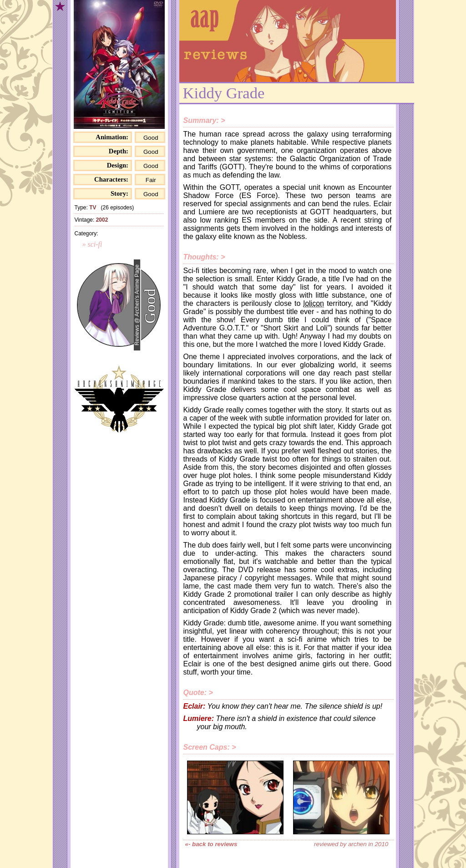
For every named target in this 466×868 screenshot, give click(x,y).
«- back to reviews (211, 844)
